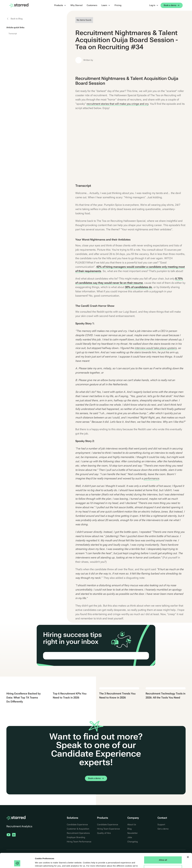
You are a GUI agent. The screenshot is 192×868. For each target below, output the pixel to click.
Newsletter (133, 833)
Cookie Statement (68, 855)
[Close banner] (188, 843)
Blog (129, 829)
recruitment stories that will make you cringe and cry (117, 104)
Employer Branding (76, 837)
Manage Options (163, 855)
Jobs (130, 837)
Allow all (163, 846)
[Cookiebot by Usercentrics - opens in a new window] (17, 863)
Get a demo (163, 829)
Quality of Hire (104, 833)
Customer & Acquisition (78, 829)
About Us (132, 825)
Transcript (13, 34)
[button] (60, 5)
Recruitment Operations (78, 833)
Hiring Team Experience (108, 829)
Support (161, 825)
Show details (41, 863)
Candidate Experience (77, 825)
